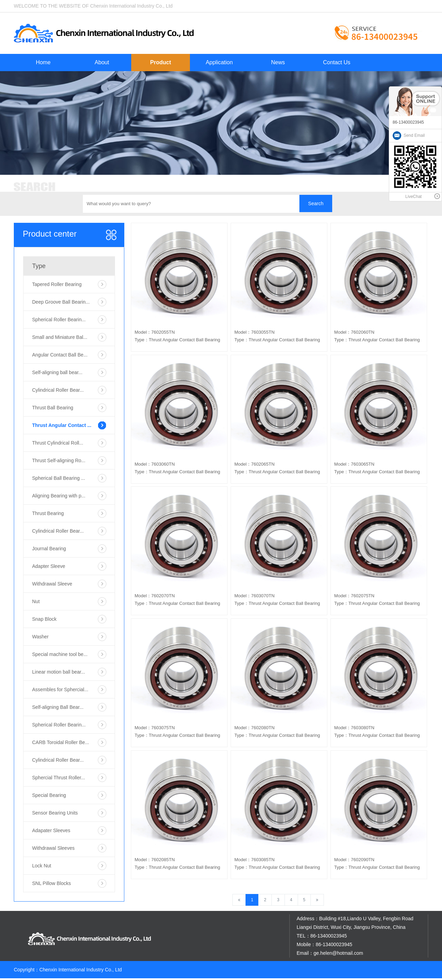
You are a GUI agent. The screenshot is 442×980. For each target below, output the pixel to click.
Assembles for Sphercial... (60, 689)
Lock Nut (42, 866)
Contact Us (337, 62)
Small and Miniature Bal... (60, 337)
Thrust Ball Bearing (53, 408)
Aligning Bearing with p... (59, 496)
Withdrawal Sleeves (53, 848)
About (102, 62)
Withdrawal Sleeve (52, 584)
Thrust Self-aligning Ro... (59, 460)
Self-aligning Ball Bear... (58, 707)
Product (161, 62)
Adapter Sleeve (49, 566)
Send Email (409, 135)
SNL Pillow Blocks (51, 883)
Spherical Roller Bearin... (59, 320)
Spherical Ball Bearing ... (59, 478)
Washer (40, 637)
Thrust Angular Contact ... (62, 425)
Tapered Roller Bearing (57, 284)
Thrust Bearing (48, 513)
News (278, 62)
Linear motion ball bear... (59, 672)
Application (219, 62)
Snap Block (44, 619)
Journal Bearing (49, 549)
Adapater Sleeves (51, 830)
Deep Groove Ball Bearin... (61, 302)
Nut (36, 601)
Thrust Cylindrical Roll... (58, 443)
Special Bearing (49, 795)
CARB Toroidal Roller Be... (61, 742)
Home (43, 62)
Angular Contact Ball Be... (60, 355)
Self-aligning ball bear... (57, 372)
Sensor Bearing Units (55, 813)
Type (39, 266)
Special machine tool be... (60, 654)
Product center (50, 234)
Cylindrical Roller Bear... (58, 390)
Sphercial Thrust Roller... (59, 778)
